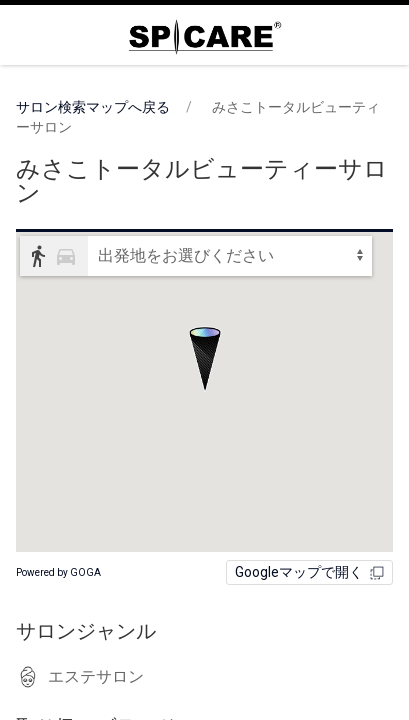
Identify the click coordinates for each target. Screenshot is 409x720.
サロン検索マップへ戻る (93, 107)
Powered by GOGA (58, 572)
